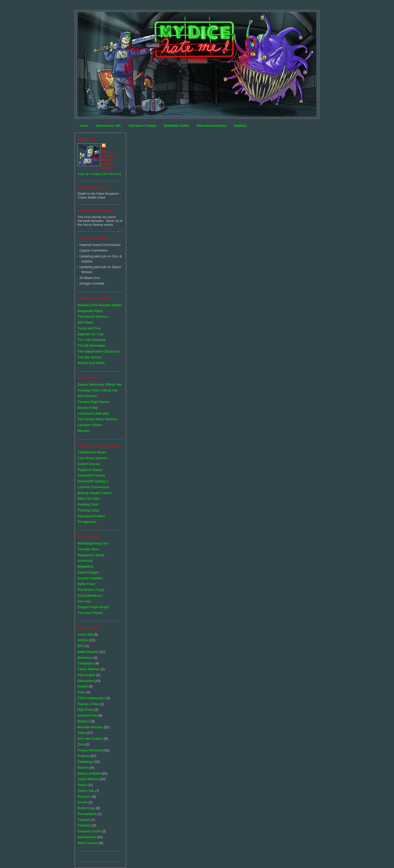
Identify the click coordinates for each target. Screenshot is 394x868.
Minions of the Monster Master (100, 305)
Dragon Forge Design (93, 607)
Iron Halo (84, 601)
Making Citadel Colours (95, 493)
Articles (83, 640)
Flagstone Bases (90, 470)
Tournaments (87, 814)
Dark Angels (86, 675)
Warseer (84, 431)
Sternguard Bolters (91, 516)
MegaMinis (86, 566)
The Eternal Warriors (93, 317)
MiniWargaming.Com (93, 543)
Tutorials (84, 820)
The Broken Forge (91, 590)
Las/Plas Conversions (94, 487)
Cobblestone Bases (92, 452)
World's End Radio (91, 363)
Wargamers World (91, 555)
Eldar (81, 692)
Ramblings (85, 762)
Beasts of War (88, 408)
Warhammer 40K (109, 126)
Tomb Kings (86, 808)
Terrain (83, 802)
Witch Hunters (88, 843)
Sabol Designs (88, 572)
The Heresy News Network (97, 419)
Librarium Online (90, 425)
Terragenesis (87, 522)
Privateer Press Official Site (98, 390)
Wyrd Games (87, 396)
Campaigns (86, 663)
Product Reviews (90, 750)
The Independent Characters (99, 351)
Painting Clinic (88, 504)
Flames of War (88, 704)
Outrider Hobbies (90, 578)
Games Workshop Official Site (100, 384)
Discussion (86, 681)
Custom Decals (89, 464)
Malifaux (240, 126)
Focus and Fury (89, 328)
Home (84, 126)
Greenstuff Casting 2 (93, 481)
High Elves (85, 710)
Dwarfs (83, 686)
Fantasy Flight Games (94, 402)
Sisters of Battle (89, 773)
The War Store (88, 549)
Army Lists (85, 634)
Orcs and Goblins (90, 739)
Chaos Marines (89, 669)
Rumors (83, 768)
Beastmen (85, 658)
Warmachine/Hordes (212, 126)
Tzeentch (84, 825)
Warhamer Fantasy (142, 126)
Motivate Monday (90, 727)
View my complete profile (100, 174)
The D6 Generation (92, 346)
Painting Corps (88, 510)
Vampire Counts (89, 831)
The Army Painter (90, 613)
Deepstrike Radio (90, 311)
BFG (81, 646)
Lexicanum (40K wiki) (93, 414)
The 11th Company (92, 340)
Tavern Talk (86, 791)
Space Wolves (88, 779)
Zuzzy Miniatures (90, 596)
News (82, 733)
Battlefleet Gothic (176, 126)
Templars (84, 797)
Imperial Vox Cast (90, 334)
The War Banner (90, 357)
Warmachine (87, 837)
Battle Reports (88, 652)
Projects (83, 756)
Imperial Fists (87, 715)
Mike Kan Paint (89, 499)
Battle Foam (86, 584)
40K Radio (85, 322)
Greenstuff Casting (91, 475)
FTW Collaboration (91, 698)
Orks (81, 744)
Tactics (83, 785)
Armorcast (85, 561)
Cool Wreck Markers (93, 458)
